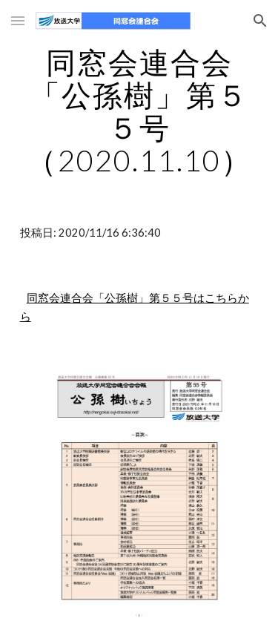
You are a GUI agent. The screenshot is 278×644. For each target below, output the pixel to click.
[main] (139, 111)
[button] (18, 20)
